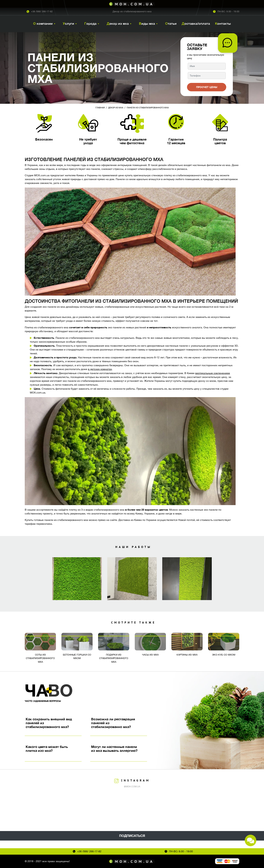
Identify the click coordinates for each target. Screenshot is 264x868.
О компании (43, 24)
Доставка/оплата (196, 24)
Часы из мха (150, 655)
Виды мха (147, 24)
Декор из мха (118, 24)
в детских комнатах (100, 369)
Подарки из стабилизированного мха (114, 658)
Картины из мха (187, 655)
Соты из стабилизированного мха (40, 658)
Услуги (68, 24)
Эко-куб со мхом (224, 655)
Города (90, 24)
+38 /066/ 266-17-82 (42, 11)
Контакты (223, 24)
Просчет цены (207, 87)
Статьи (171, 24)
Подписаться (132, 836)
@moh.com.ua (132, 787)
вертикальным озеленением (213, 373)
